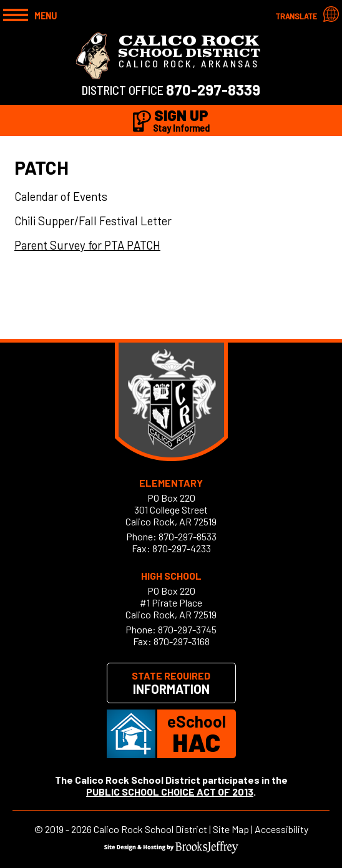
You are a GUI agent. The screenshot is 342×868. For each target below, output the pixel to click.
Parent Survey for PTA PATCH (87, 245)
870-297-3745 (187, 629)
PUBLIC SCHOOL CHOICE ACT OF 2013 (170, 792)
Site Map (231, 829)
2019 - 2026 (68, 829)
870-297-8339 (213, 90)
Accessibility (281, 829)
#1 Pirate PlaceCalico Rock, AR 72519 (171, 608)
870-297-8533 (188, 536)
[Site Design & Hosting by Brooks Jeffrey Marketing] (171, 850)
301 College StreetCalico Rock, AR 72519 (171, 515)
